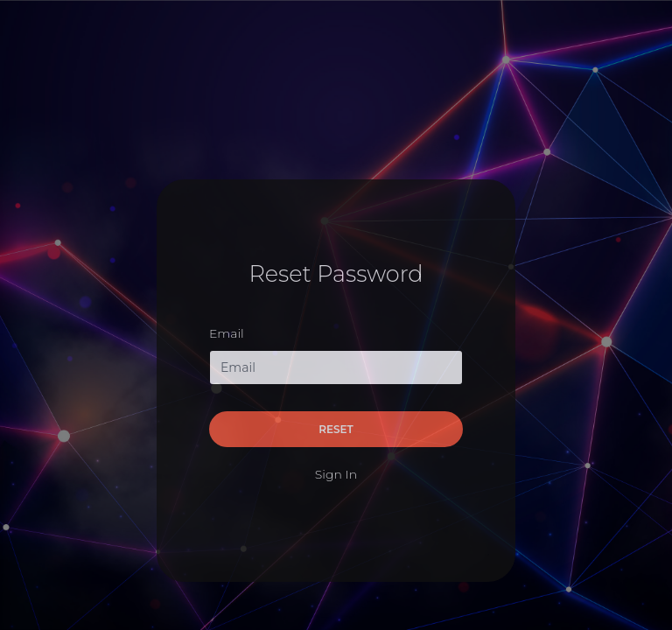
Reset (336, 429)
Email (227, 333)
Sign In (336, 474)
